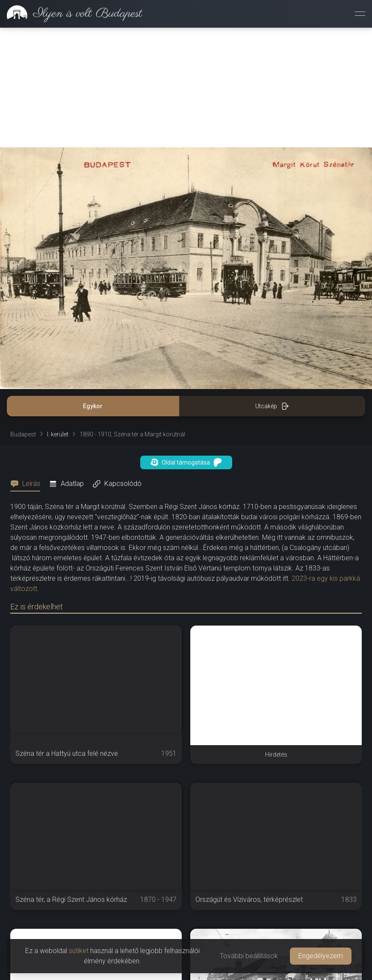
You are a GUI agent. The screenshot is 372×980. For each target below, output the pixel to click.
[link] (71, 14)
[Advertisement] (186, 88)
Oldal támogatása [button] (186, 462)
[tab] (28, 484)
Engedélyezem (321, 956)
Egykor (93, 406)
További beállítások (249, 956)
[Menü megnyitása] (360, 14)
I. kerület (58, 434)
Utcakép (272, 406)
